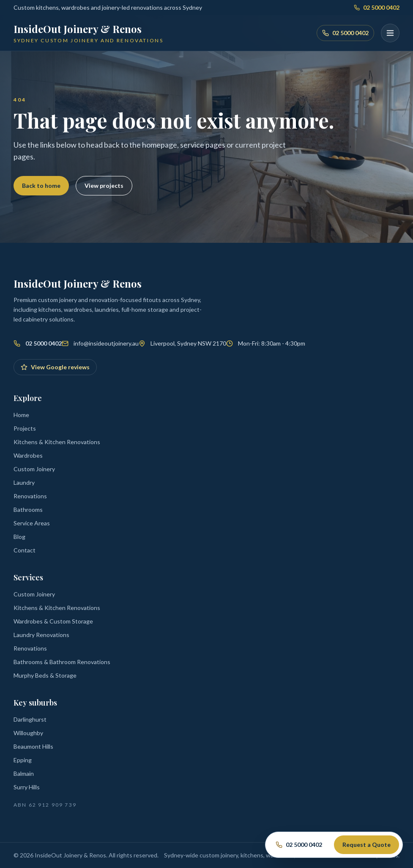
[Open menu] (390, 33)
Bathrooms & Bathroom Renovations (62, 662)
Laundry (24, 482)
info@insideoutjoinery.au (106, 343)
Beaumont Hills (33, 746)
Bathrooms (28, 510)
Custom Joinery (34, 469)
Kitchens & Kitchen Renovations (57, 442)
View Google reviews (55, 367)
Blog (19, 537)
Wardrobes (28, 455)
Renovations (30, 496)
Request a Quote (367, 845)
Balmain (24, 773)
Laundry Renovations (41, 635)
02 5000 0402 (377, 7)
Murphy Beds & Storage (45, 675)
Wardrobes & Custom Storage (53, 621)
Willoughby (28, 733)
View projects (104, 185)
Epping (23, 760)
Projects (25, 428)
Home (21, 415)
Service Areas (32, 523)
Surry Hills (27, 787)
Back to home (41, 185)
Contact (25, 550)
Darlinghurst (30, 719)
